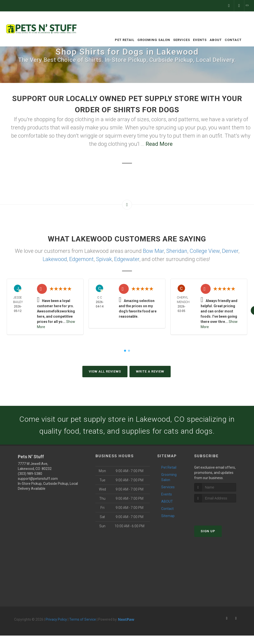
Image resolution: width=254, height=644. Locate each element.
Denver (230, 251)
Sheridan (177, 251)
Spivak (104, 259)
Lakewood (55, 259)
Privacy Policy (56, 619)
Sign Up (208, 531)
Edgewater (127, 259)
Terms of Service (83, 619)
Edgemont (81, 259)
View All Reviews (105, 371)
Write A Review (150, 371)
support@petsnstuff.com (38, 479)
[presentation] (221, 512)
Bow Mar (153, 251)
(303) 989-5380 (30, 474)
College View (205, 251)
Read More (159, 144)
